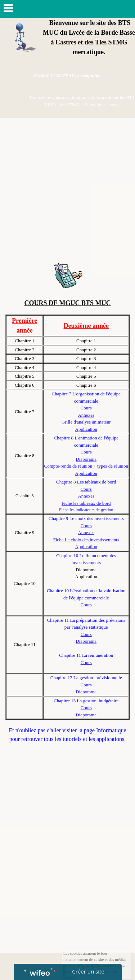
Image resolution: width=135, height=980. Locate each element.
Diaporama (86, 459)
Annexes (86, 415)
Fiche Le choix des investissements (86, 540)
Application (86, 429)
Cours (86, 408)
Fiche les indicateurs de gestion (86, 510)
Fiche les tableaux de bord (86, 503)
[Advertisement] (67, 189)
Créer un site (88, 971)
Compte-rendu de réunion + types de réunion (86, 466)
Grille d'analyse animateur (86, 422)
